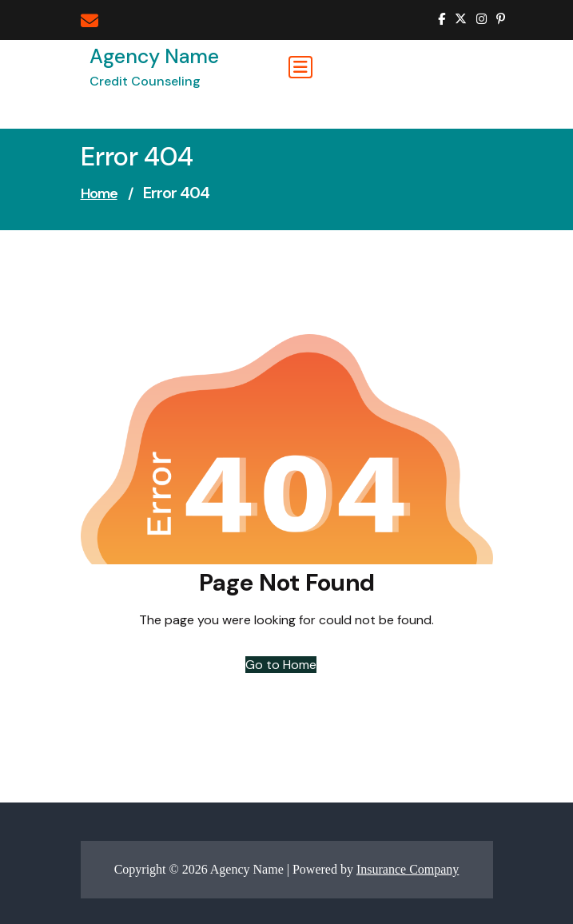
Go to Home (281, 665)
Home (99, 193)
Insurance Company (408, 869)
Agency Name (154, 56)
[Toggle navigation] (300, 67)
